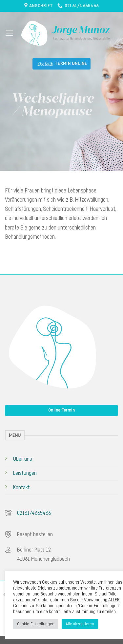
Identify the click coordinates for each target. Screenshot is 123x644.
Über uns (23, 459)
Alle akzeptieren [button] (80, 624)
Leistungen (25, 473)
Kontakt (21, 488)
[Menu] (9, 33)
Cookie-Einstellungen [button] (36, 624)
